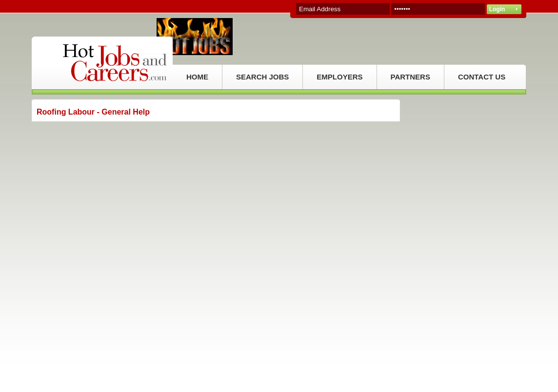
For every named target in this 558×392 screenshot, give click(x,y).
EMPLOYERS (339, 77)
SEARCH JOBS (262, 77)
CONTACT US (482, 77)
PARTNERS (410, 77)
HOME (197, 77)
